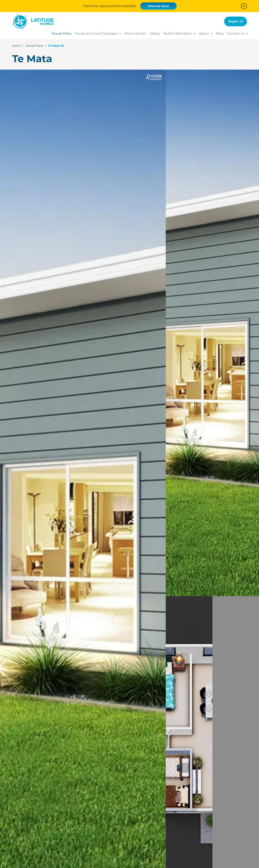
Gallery (155, 33)
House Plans (61, 33)
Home (16, 46)
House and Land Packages (96, 33)
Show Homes (135, 33)
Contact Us (236, 33)
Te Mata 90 (56, 46)
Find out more (158, 6)
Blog (220, 33)
